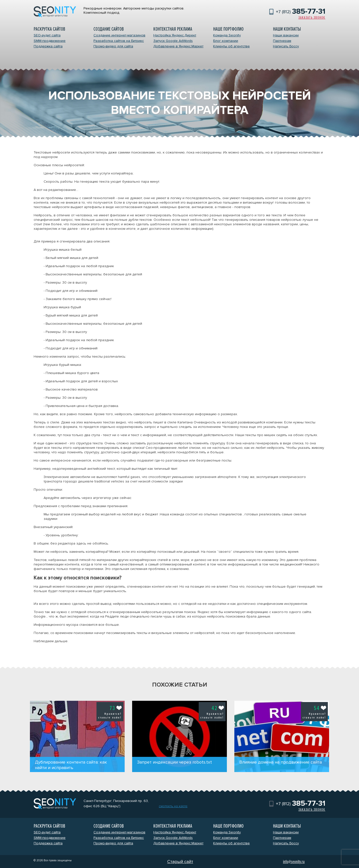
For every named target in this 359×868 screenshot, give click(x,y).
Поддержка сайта (48, 46)
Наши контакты (287, 29)
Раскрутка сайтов (49, 29)
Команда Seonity (227, 35)
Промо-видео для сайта (113, 46)
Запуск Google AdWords (173, 41)
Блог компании (226, 41)
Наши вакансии (286, 35)
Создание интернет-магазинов (119, 35)
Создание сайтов (109, 29)
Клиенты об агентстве (231, 46)
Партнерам (282, 41)
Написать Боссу (286, 46)
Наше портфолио (228, 29)
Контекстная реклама (173, 29)
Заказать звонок (312, 18)
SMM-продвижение (50, 41)
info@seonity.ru (294, 862)
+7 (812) (301, 12)
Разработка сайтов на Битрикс (119, 41)
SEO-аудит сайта (47, 35)
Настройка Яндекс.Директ (175, 35)
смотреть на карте (173, 806)
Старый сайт (180, 862)
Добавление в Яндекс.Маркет (178, 46)
